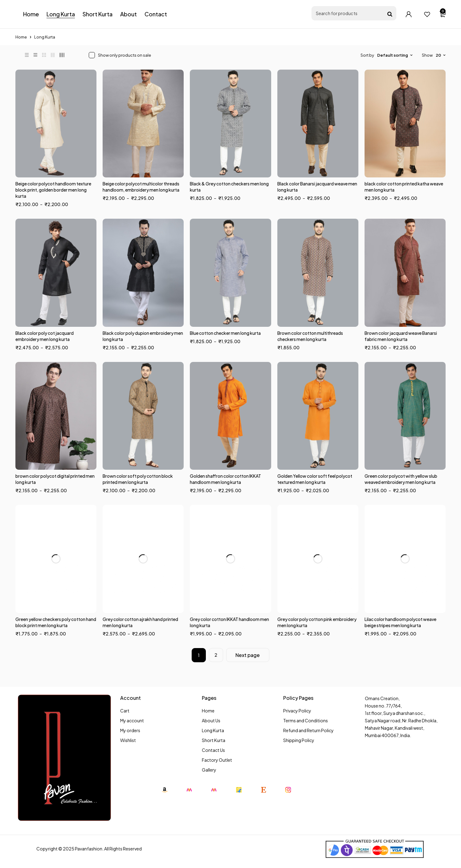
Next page (248, 655)
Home (21, 37)
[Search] (390, 14)
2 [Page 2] (216, 655)
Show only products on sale (124, 55)
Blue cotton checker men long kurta (225, 333)
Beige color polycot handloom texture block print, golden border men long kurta (53, 190)
